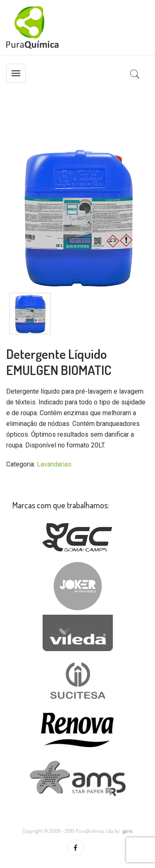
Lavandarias (54, 464)
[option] (77, 217)
